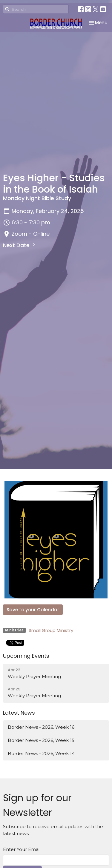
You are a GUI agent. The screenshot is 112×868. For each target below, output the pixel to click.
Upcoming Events (26, 656)
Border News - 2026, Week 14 (41, 753)
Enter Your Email (22, 849)
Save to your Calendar (33, 610)
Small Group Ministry (51, 630)
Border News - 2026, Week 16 (41, 727)
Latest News (19, 713)
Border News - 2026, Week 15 (41, 740)
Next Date (20, 245)
